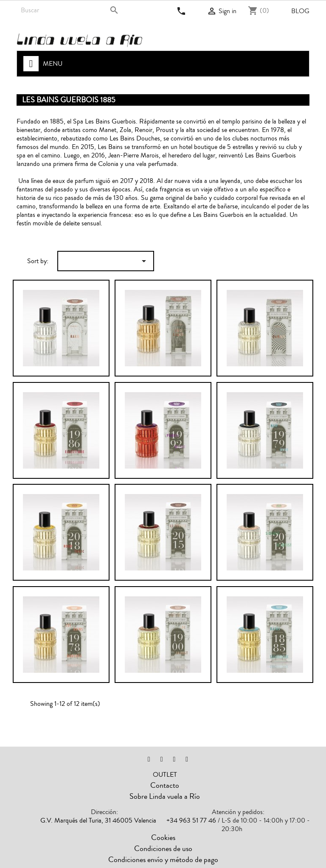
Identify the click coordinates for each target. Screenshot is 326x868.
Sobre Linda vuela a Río (165, 796)
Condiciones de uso (163, 848)
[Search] (71, 10)
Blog (300, 11)
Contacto (165, 785)
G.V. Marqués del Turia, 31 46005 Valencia (98, 820)
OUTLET (165, 775)
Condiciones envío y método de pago (163, 860)
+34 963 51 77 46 (191, 820)
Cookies (163, 837)
